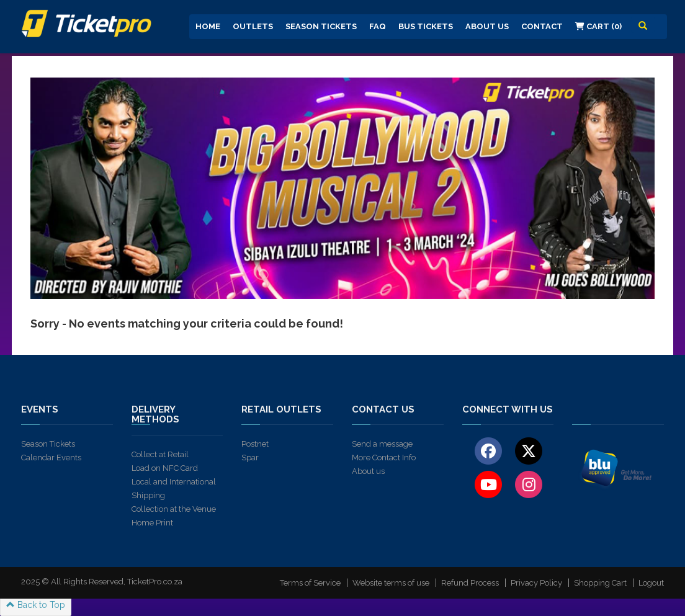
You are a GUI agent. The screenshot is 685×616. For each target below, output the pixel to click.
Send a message (382, 444)
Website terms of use (391, 583)
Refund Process (470, 583)
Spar (250, 458)
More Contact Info (384, 458)
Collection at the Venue (174, 509)
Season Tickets (321, 26)
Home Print (152, 523)
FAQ (378, 26)
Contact (542, 26)
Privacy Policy (536, 583)
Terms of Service (310, 583)
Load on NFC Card (165, 468)
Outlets (253, 26)
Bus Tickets (426, 26)
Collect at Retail (160, 454)
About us (368, 471)
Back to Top (36, 605)
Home (208, 26)
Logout (651, 583)
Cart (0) (598, 26)
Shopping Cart (600, 583)
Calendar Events (51, 458)
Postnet (255, 444)
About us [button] (487, 26)
